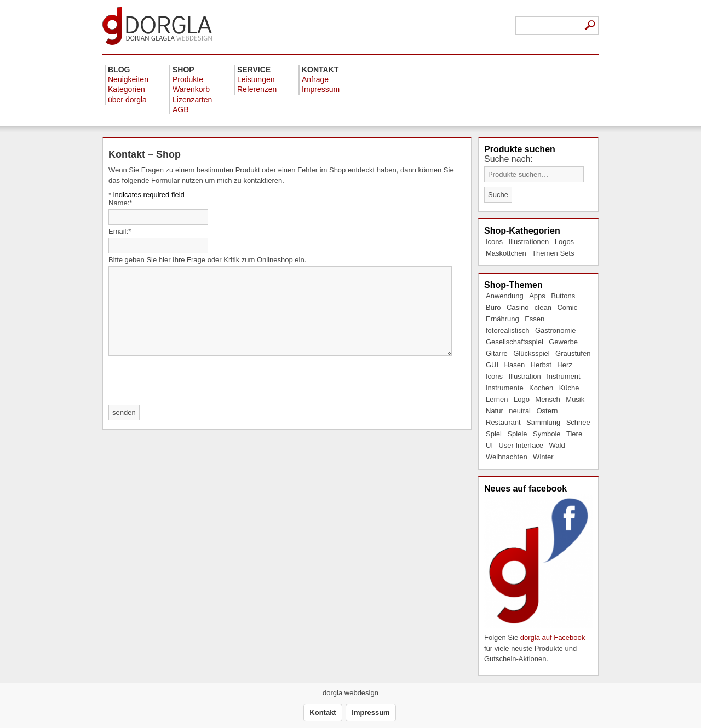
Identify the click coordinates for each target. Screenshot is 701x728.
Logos (564, 242)
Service (254, 70)
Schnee (578, 422)
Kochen (541, 388)
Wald (557, 445)
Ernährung (502, 319)
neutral (520, 411)
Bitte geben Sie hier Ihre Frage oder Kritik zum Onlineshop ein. (207, 260)
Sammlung (543, 422)
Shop (183, 70)
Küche (569, 388)
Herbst (541, 365)
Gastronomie (555, 330)
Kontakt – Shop (145, 154)
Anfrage (315, 79)
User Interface (521, 445)
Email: (120, 231)
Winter (543, 457)
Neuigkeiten (128, 79)
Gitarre (497, 353)
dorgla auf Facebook (553, 637)
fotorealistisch (507, 330)
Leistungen (256, 79)
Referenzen (257, 89)
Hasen (515, 365)
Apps (537, 296)
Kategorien (127, 89)
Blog (119, 70)
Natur (495, 411)
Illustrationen (529, 242)
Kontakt (320, 70)
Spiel (494, 434)
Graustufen (573, 353)
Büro (493, 307)
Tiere (574, 434)
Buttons (563, 296)
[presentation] (192, 381)
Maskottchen (506, 253)
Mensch (548, 399)
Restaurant (503, 422)
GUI (492, 365)
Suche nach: (508, 159)
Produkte (188, 79)
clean (543, 307)
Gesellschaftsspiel (515, 342)
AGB (181, 109)
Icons (494, 242)
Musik (575, 399)
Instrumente (505, 388)
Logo (522, 399)
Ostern (547, 411)
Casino (518, 307)
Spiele (517, 434)
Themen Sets (553, 253)
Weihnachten (507, 457)
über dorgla (127, 100)
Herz (564, 365)
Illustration (525, 376)
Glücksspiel (531, 353)
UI (489, 445)
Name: (120, 203)
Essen (535, 319)
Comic (567, 307)
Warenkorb (191, 89)
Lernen (497, 399)
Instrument (563, 376)
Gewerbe (563, 342)
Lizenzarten (192, 100)
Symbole (547, 434)
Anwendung (505, 296)
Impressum (321, 89)
